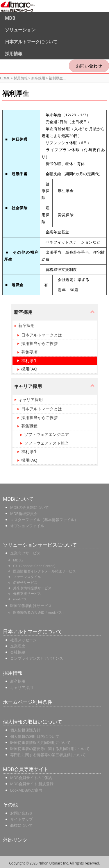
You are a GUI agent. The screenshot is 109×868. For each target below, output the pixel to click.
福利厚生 (58, 78)
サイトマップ (22, 819)
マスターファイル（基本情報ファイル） (44, 520)
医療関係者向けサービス (31, 606)
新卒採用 (38, 78)
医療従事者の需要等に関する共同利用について (50, 749)
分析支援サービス (27, 594)
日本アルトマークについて (31, 42)
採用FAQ (29, 369)
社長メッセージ (23, 640)
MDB (10, 18)
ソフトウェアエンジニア (47, 434)
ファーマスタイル (27, 577)
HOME (5, 78)
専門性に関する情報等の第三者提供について (48, 755)
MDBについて (18, 499)
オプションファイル (27, 526)
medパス (20, 599)
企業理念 (18, 646)
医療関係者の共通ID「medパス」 (39, 612)
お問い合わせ (89, 66)
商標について (22, 825)
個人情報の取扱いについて (33, 722)
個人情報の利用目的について (35, 736)
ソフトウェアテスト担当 (47, 443)
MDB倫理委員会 (24, 513)
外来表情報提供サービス (32, 588)
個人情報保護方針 (25, 730)
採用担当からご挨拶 (40, 343)
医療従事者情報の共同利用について (40, 742)
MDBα (18, 560)
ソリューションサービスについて (40, 545)
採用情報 (14, 53)
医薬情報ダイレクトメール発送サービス (44, 571)
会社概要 (18, 652)
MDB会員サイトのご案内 (31, 778)
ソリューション (20, 30)
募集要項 (29, 352)
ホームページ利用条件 (28, 702)
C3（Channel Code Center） (35, 566)
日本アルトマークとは (42, 335)
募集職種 (29, 426)
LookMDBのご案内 (26, 790)
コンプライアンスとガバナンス (37, 658)
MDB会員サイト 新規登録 (32, 784)
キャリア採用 (31, 399)
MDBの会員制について (30, 507)
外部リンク (15, 840)
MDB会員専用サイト (26, 769)
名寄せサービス (25, 582)
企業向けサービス (25, 553)
